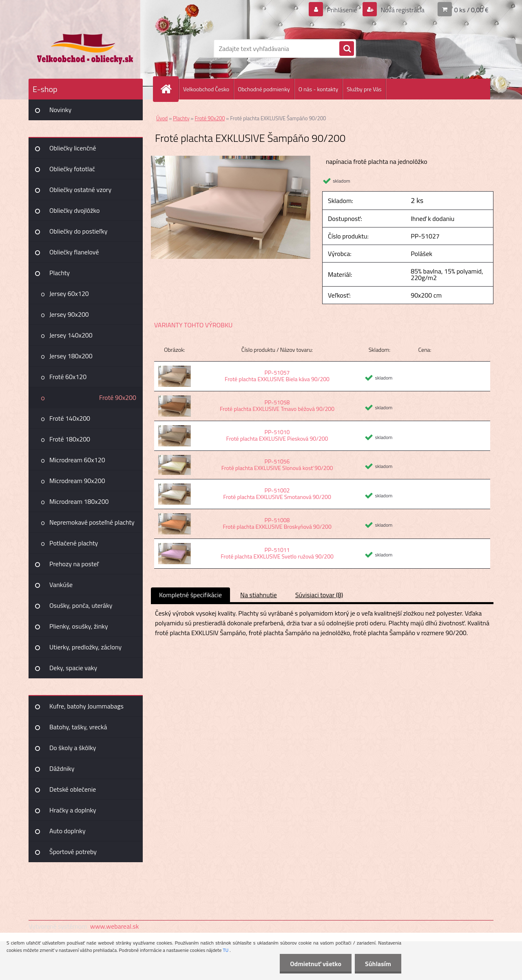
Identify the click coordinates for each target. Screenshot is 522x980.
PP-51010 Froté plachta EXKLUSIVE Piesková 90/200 (277, 435)
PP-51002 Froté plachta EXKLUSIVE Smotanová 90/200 (277, 493)
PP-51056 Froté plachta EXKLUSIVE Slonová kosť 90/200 (277, 465)
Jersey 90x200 (69, 314)
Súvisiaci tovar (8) (319, 595)
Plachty (60, 273)
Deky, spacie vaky (73, 668)
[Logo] (85, 49)
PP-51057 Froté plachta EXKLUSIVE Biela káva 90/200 (277, 376)
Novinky (60, 110)
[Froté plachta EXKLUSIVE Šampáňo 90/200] (231, 159)
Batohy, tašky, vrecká (78, 727)
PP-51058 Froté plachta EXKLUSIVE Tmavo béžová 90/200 (277, 405)
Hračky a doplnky (73, 810)
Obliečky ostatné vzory (80, 190)
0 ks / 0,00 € (471, 10)
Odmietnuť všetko (316, 964)
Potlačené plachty (74, 543)
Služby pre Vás (364, 89)
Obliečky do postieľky (79, 231)
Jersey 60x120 (69, 294)
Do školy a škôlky (73, 748)
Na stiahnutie (259, 595)
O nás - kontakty (318, 89)
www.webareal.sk (115, 926)
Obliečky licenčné (73, 148)
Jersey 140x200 (71, 335)
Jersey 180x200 (71, 356)
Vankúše (61, 585)
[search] (347, 49)
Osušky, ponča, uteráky (81, 605)
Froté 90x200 (118, 397)
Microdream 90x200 (77, 481)
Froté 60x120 (68, 377)
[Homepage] (169, 89)
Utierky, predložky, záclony (85, 647)
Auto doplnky (67, 831)
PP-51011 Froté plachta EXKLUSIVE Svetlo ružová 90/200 (277, 553)
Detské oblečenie (73, 789)
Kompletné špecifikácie (190, 595)
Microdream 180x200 (79, 501)
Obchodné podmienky (264, 89)
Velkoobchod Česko (206, 89)
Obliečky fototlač (72, 169)
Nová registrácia (402, 10)
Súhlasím (378, 964)
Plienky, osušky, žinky (79, 626)
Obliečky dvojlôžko (74, 210)
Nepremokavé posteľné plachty (92, 522)
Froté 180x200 (70, 439)
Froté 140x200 (70, 418)
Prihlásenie (342, 10)
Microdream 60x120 (77, 460)
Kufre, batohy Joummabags (86, 706)
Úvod (162, 118)
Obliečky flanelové (74, 252)
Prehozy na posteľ (74, 564)
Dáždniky (62, 768)
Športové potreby (73, 852)
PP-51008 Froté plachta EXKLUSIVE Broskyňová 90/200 (277, 523)
